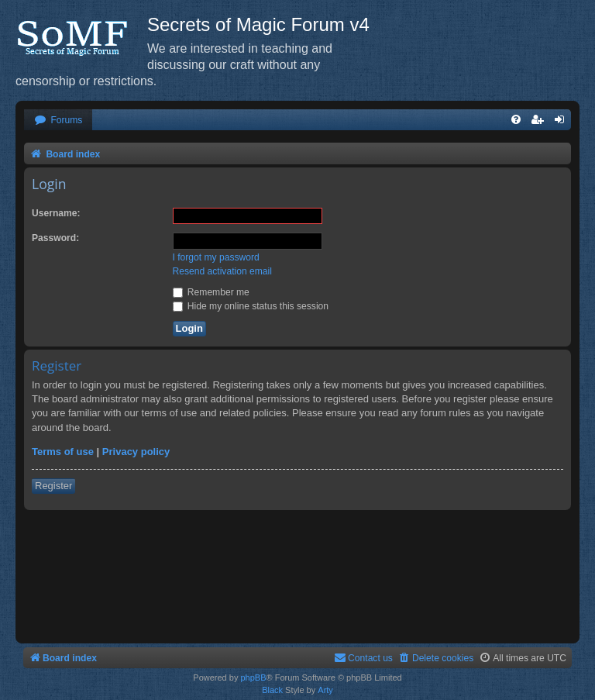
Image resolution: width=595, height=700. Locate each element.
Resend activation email (222, 271)
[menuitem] (58, 121)
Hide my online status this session (251, 306)
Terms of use (63, 452)
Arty (325, 690)
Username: (56, 213)
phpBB (253, 678)
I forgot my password (216, 257)
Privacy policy (136, 452)
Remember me (211, 292)
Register (53, 486)
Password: (55, 238)
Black (272, 690)
